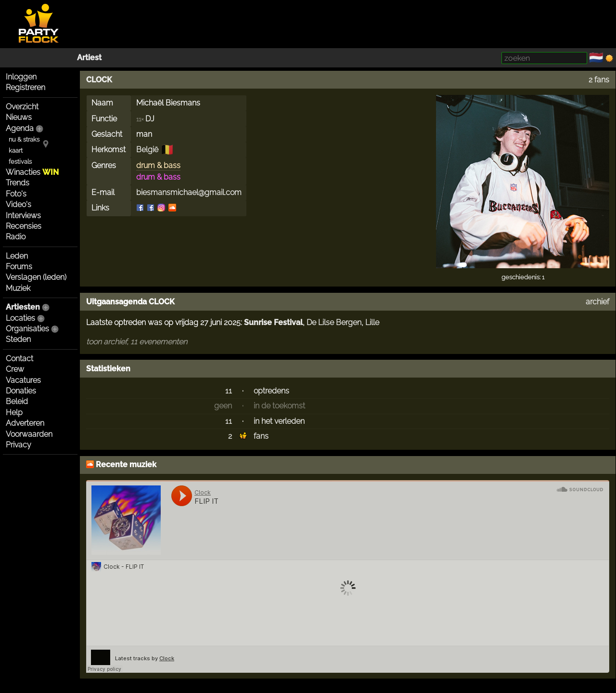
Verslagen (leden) (36, 277)
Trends (18, 183)
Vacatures (23, 380)
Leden (17, 256)
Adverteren (25, 423)
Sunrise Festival (273, 322)
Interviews (23, 216)
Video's (19, 204)
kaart (16, 150)
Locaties (20, 318)
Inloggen (21, 77)
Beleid (17, 401)
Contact (19, 359)
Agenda (20, 128)
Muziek (18, 288)
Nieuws (19, 117)
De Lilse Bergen (334, 322)
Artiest (89, 58)
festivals (20, 162)
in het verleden (279, 421)
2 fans (599, 80)
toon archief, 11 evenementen (137, 342)
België (147, 150)
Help (14, 412)
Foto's (16, 194)
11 (229, 391)
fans (261, 436)
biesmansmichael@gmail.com (189, 192)
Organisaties (27, 329)
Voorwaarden (29, 434)
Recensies (24, 226)
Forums (19, 267)
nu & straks (24, 139)
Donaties (21, 391)
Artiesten (23, 307)
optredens (271, 391)
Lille (372, 322)
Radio (16, 237)
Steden (18, 339)
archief (597, 302)
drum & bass (158, 165)
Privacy (19, 445)
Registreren (26, 87)
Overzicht (22, 107)
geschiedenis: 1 (523, 277)
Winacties (32, 172)
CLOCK (99, 80)
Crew (15, 369)
